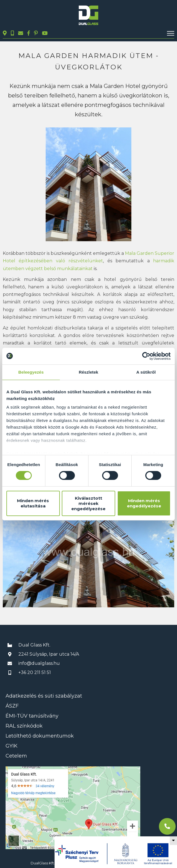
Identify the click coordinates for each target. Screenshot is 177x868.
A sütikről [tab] (146, 372)
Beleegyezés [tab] (31, 372)
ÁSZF (12, 706)
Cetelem (16, 756)
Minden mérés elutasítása (33, 503)
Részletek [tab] (88, 372)
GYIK (12, 746)
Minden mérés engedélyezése (144, 503)
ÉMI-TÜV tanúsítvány (32, 716)
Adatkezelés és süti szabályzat (44, 696)
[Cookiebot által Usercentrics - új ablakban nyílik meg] (146, 356)
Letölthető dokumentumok (40, 736)
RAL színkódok (24, 726)
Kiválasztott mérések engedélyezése (88, 503)
